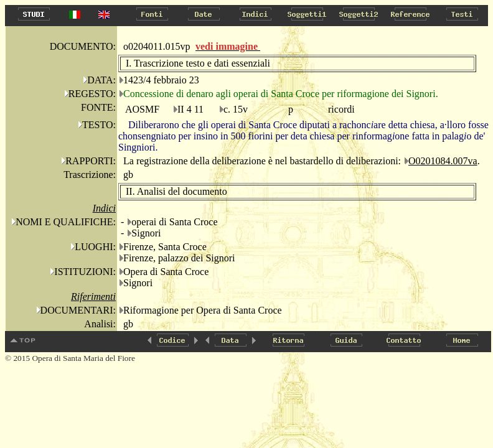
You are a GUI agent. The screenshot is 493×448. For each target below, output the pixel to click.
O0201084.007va (443, 161)
